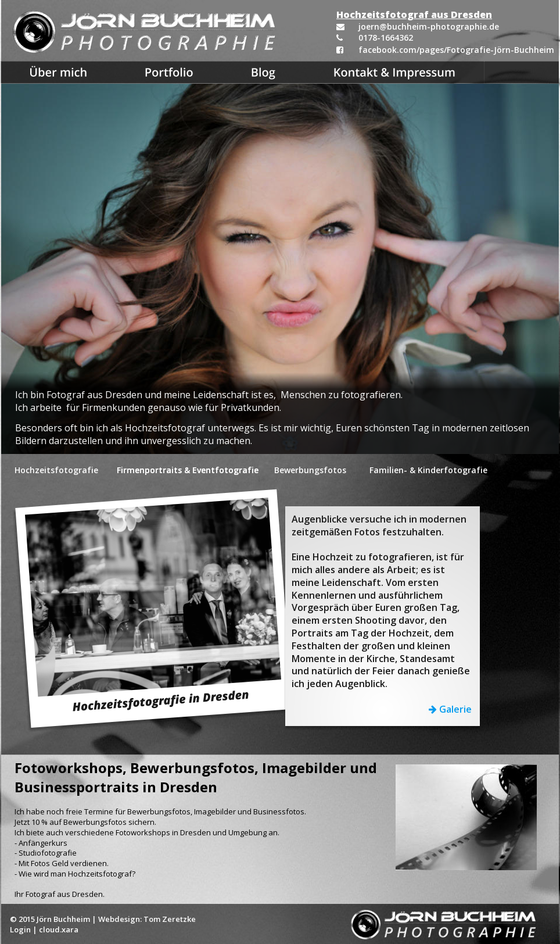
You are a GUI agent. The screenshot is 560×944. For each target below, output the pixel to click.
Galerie (454, 709)
